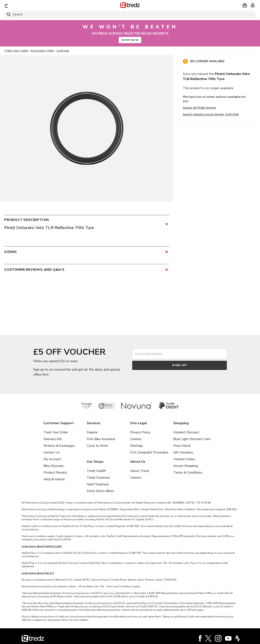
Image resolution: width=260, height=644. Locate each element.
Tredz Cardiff (96, 471)
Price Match (182, 446)
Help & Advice (54, 479)
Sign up (179, 365)
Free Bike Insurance (101, 439)
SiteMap (136, 446)
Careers (136, 478)
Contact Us (52, 452)
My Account (52, 459)
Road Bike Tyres (42, 51)
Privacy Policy (140, 432)
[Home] (130, 6)
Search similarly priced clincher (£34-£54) (211, 114)
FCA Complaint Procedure (149, 452)
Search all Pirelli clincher (199, 108)
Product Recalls (55, 473)
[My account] (253, 5)
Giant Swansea (98, 484)
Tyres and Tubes (16, 51)
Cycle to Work (97, 446)
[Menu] (46, 6)
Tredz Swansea (98, 478)
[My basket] (245, 5)
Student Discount (186, 432)
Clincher (63, 51)
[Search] (130, 14)
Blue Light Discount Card (192, 439)
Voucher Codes (184, 459)
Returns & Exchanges (59, 446)
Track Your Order (56, 432)
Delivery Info (53, 439)
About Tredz (140, 471)
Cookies (136, 439)
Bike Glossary (54, 466)
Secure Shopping (186, 466)
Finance (92, 432)
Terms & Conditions (188, 473)
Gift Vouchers (183, 452)
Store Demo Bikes (100, 491)
